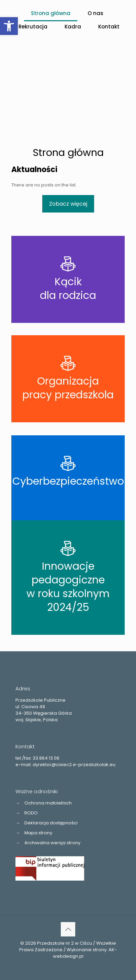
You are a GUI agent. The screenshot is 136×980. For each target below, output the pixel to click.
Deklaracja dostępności (51, 823)
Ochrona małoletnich (48, 803)
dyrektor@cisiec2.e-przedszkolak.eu (74, 765)
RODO (31, 813)
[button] (9, 26)
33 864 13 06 (46, 758)
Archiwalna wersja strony (52, 843)
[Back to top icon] (68, 929)
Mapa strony (38, 833)
